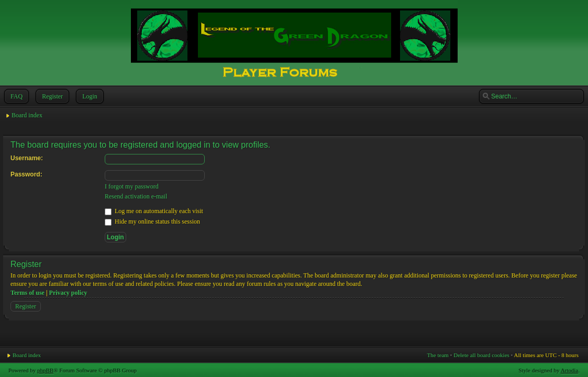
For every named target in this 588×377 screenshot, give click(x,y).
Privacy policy (68, 293)
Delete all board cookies (481, 355)
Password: (26, 174)
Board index (27, 115)
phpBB (45, 370)
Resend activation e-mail (136, 196)
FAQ (15, 96)
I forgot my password (132, 186)
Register (51, 96)
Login (89, 96)
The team (438, 355)
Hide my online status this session (152, 221)
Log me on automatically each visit (154, 211)
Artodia (570, 370)
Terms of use (27, 293)
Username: (27, 158)
